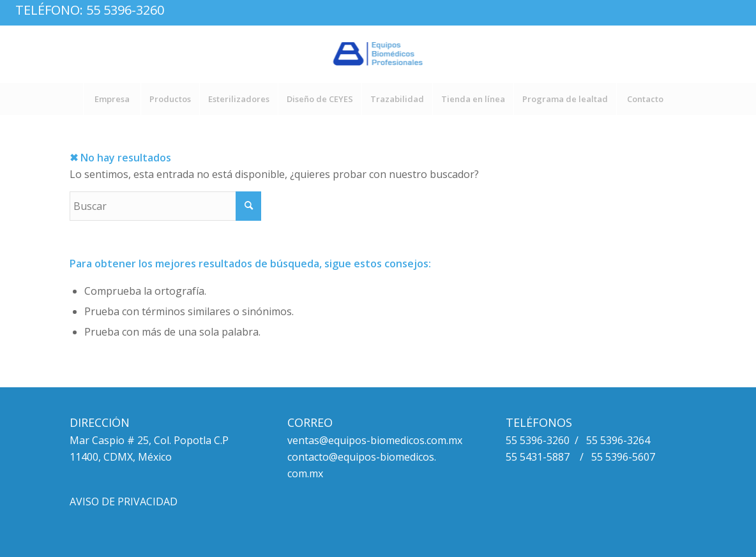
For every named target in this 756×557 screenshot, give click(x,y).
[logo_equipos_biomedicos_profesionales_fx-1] (378, 54)
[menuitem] (112, 99)
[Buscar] (165, 206)
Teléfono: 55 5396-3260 (90, 10)
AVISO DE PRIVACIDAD (124, 501)
